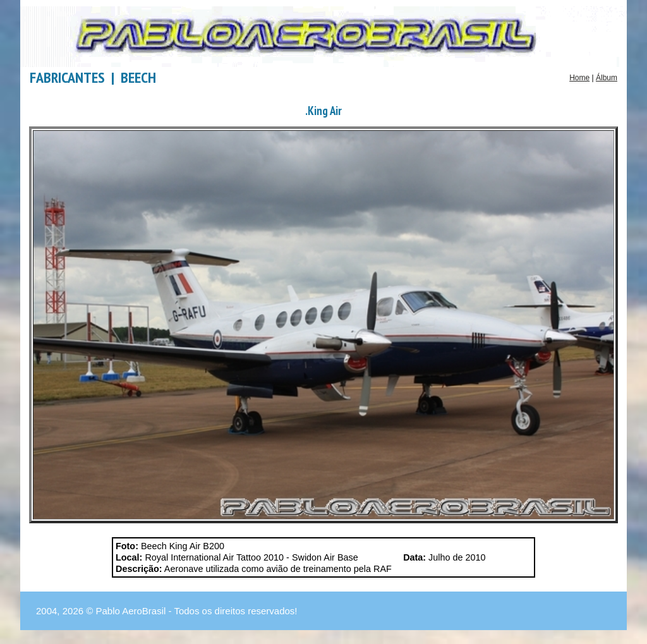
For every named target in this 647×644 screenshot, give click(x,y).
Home (579, 78)
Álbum (607, 78)
